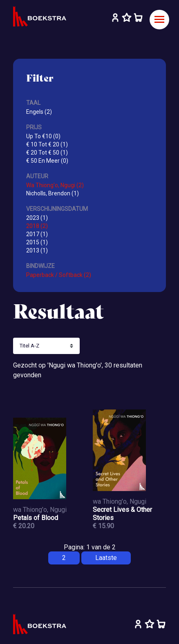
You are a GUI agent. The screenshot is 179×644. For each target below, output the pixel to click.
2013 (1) (37, 250)
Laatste (106, 558)
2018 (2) (37, 226)
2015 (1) (37, 242)
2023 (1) (37, 218)
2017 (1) (37, 234)
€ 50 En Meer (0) (47, 161)
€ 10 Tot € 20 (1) (47, 144)
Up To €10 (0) (43, 136)
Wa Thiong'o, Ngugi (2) (55, 185)
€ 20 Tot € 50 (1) (47, 153)
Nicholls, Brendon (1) (53, 193)
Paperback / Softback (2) (59, 275)
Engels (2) (39, 112)
